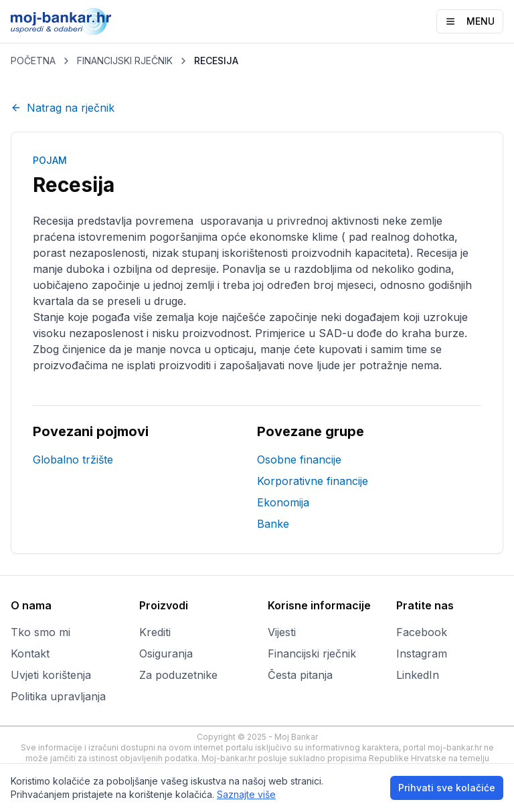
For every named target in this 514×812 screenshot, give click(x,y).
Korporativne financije (313, 481)
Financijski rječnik (312, 653)
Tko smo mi (40, 632)
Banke (273, 524)
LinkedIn (418, 675)
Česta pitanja (300, 675)
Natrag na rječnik (63, 108)
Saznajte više (246, 794)
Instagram (422, 653)
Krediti (155, 632)
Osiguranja (166, 653)
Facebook (422, 632)
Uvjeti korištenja (51, 675)
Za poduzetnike (178, 675)
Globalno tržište (73, 460)
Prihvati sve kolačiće (447, 788)
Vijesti (282, 632)
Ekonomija (283, 502)
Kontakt (30, 653)
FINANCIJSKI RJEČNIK (125, 61)
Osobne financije (299, 460)
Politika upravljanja (58, 696)
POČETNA (33, 61)
